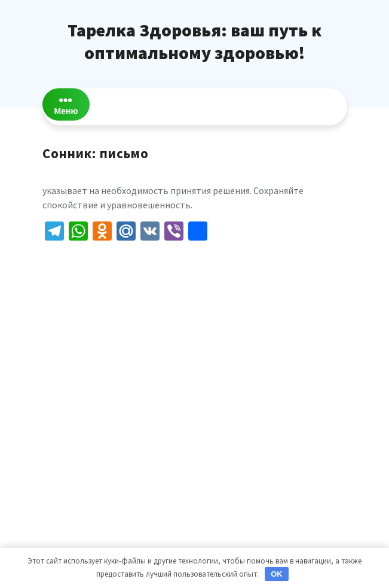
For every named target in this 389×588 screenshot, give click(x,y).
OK (277, 574)
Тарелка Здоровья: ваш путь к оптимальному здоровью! (194, 41)
